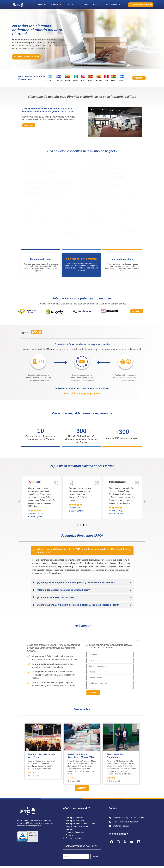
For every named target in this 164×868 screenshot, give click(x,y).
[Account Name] (110, 666)
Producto (56, 5)
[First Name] (110, 655)
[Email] (110, 678)
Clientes (70, 5)
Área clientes (113, 5)
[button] (115, 122)
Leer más (32, 773)
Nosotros (42, 5)
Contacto (97, 5)
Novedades (83, 5)
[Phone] (110, 672)
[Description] (110, 685)
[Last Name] (110, 660)
